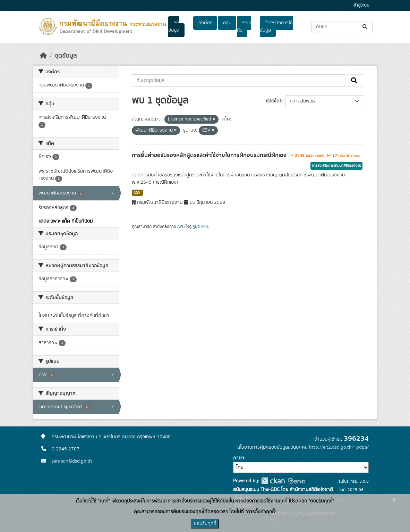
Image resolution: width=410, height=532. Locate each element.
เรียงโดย (274, 101)
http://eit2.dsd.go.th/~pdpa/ (339, 447)
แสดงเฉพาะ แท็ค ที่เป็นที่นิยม (66, 221)
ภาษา (239, 458)
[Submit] (365, 27)
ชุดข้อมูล (174, 27)
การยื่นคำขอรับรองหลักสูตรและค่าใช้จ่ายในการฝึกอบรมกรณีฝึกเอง (210, 155)
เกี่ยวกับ (244, 27)
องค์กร (205, 23)
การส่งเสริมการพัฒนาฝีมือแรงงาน (336, 166)
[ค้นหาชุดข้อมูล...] (342, 27)
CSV (137, 193)
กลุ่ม (227, 23)
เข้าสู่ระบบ (361, 5)
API (180, 226)
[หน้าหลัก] (43, 56)
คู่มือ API (200, 226)
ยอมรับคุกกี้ (205, 524)
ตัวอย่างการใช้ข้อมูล (276, 27)
